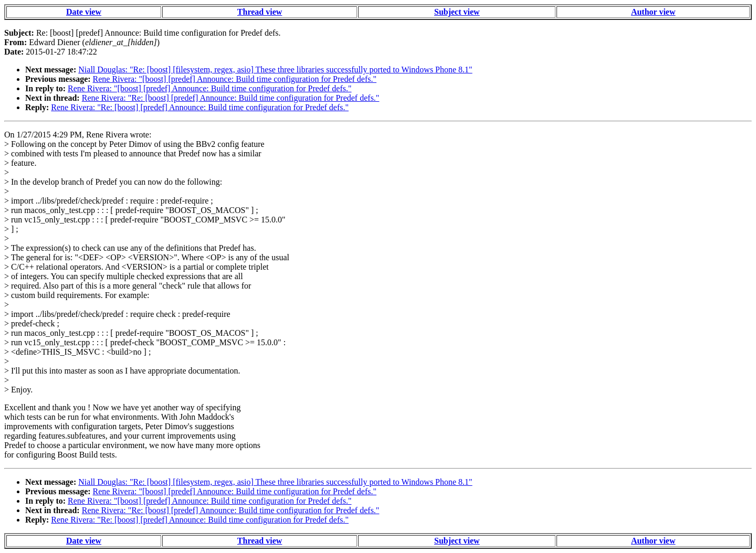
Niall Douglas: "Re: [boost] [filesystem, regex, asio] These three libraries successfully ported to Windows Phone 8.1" (275, 70)
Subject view (457, 12)
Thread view (260, 12)
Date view (84, 12)
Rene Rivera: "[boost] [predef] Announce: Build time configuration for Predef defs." (235, 79)
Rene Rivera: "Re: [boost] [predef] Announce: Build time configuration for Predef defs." (231, 98)
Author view (653, 12)
